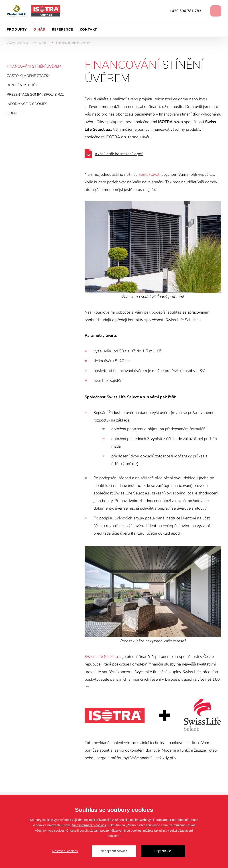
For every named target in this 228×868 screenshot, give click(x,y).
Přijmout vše (163, 851)
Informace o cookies (27, 104)
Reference (62, 29)
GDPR (12, 113)
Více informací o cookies (89, 825)
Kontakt (88, 29)
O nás (39, 29)
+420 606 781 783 (185, 11)
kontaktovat (149, 174)
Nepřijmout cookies (114, 851)
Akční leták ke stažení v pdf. (119, 154)
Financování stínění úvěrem (34, 66)
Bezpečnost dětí (22, 85)
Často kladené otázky (28, 76)
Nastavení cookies (65, 851)
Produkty (17, 29)
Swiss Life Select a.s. (103, 657)
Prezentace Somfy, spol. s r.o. (35, 95)
